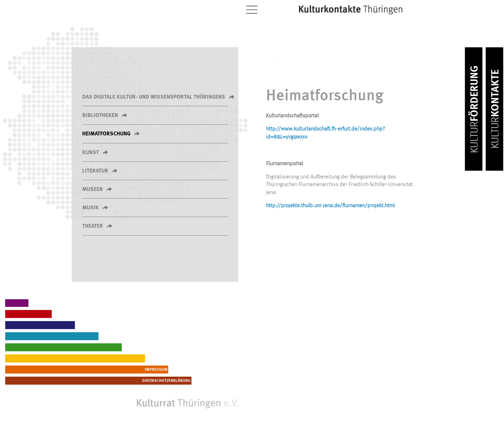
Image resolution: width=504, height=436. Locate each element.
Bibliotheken (100, 116)
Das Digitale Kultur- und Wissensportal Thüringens (154, 97)
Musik (91, 208)
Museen (92, 190)
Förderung (475, 109)
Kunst (91, 153)
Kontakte (496, 109)
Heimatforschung (106, 134)
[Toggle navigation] (252, 10)
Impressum (226, 370)
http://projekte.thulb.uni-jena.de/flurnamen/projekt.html (330, 206)
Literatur (95, 171)
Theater (93, 226)
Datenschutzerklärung (213, 381)
